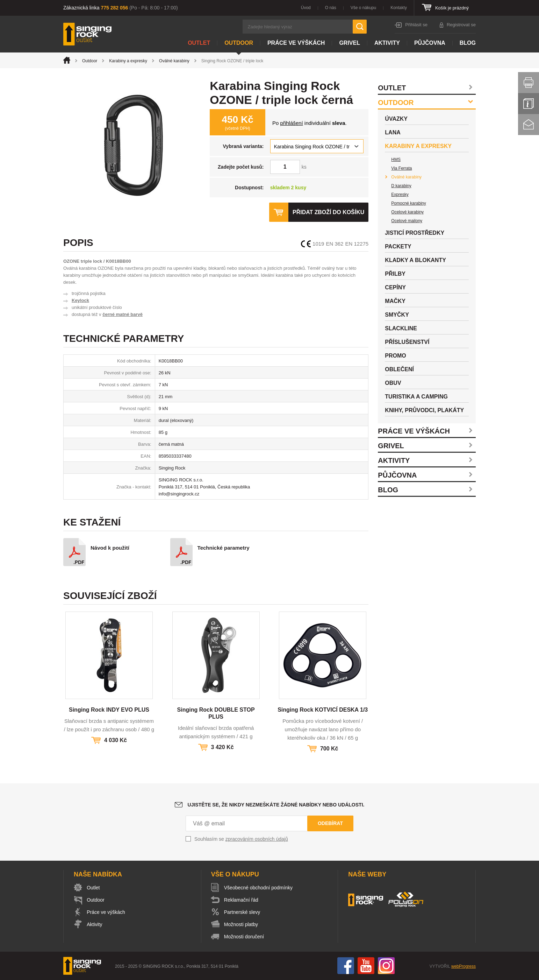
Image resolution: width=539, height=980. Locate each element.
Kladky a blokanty (415, 260)
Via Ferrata (401, 168)
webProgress (463, 966)
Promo (395, 356)
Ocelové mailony (407, 221)
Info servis (529, 104)
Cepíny (395, 287)
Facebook (346, 966)
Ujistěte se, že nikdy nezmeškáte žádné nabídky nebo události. (276, 805)
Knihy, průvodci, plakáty (424, 410)
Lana (393, 132)
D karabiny (401, 186)
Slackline (401, 328)
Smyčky (397, 315)
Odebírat (330, 823)
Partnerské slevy (242, 912)
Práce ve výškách (296, 43)
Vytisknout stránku (529, 83)
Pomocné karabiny (408, 203)
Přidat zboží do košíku (328, 212)
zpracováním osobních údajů (257, 839)
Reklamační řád (242, 900)
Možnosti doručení (244, 937)
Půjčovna (430, 43)
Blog (468, 43)
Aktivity (387, 43)
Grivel (350, 43)
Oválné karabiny (174, 61)
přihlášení (292, 123)
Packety (398, 246)
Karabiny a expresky (128, 61)
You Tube (366, 966)
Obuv (393, 383)
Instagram (386, 966)
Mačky (395, 301)
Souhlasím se (241, 839)
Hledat (360, 27)
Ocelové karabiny (407, 212)
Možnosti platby (241, 924)
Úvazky (396, 119)
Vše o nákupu (363, 8)
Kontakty (399, 8)
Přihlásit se (416, 25)
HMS (396, 160)
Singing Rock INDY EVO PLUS (109, 710)
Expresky (400, 195)
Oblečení (399, 369)
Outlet (199, 43)
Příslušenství (407, 342)
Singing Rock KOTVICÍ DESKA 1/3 (323, 710)
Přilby (395, 274)
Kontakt (529, 125)
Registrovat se (461, 25)
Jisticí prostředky (415, 233)
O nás (331, 8)
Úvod (306, 8)
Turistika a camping (416, 397)
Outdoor (239, 43)
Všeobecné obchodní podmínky (259, 888)
